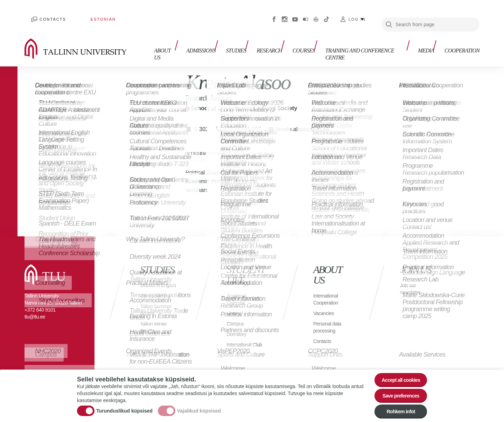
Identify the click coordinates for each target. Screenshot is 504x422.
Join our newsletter (412, 278)
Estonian (82, 14)
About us (181, 45)
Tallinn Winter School (156, 324)
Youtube (295, 14)
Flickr (306, 14)
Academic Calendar (238, 289)
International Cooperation (328, 289)
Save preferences (397, 390)
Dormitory (238, 324)
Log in (357, 14)
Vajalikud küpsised (199, 406)
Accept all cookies (396, 371)
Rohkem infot (396, 410)
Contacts (46, 14)
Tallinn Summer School (158, 306)
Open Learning (157, 292)
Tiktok (327, 14)
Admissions (215, 45)
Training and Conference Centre (370, 45)
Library (234, 303)
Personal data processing (329, 317)
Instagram (285, 14)
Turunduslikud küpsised (124, 406)
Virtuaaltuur (316, 14)
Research (276, 45)
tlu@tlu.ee (35, 306)
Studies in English (151, 278)
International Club (241, 338)
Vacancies (325, 303)
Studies (247, 45)
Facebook (274, 14)
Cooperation (462, 45)
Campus (236, 313)
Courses (307, 45)
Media (429, 45)
